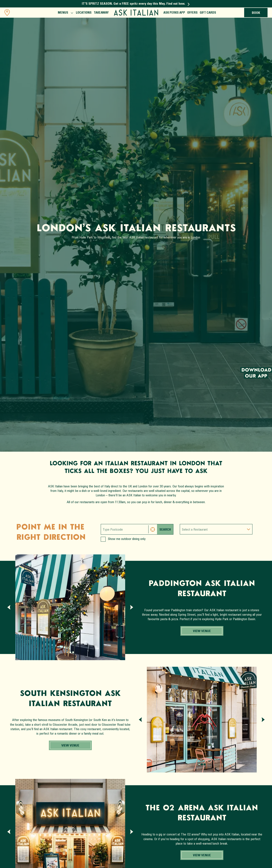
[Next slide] (132, 607)
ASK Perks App (174, 13)
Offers (192, 13)
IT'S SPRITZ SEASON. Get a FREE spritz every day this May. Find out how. (136, 4)
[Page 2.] (73, 652)
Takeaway (101, 13)
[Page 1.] (70, 652)
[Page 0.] (68, 652)
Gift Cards (208, 13)
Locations (84, 13)
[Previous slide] (9, 607)
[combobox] (216, 529)
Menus (65, 13)
